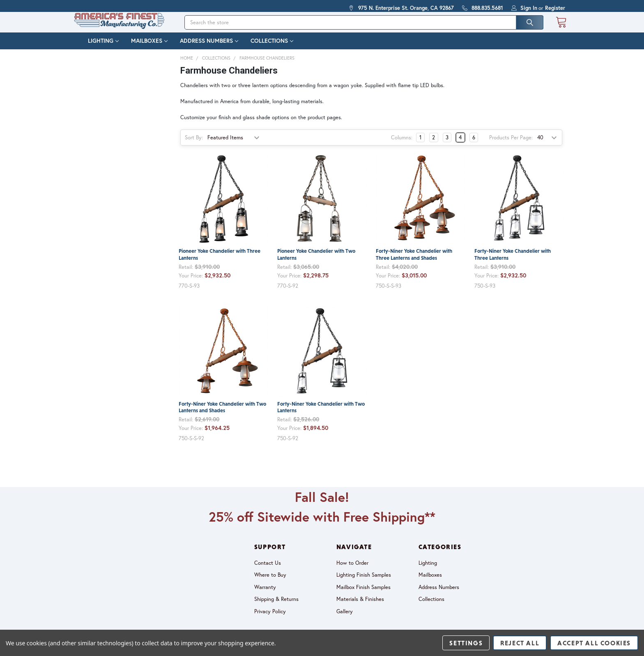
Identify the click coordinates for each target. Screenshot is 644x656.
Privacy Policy (270, 619)
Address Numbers (209, 49)
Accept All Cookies (594, 643)
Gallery (345, 619)
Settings (466, 643)
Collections (272, 49)
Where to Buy (270, 583)
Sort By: (194, 146)
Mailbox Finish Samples (363, 595)
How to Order (352, 571)
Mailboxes (149, 49)
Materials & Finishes (360, 607)
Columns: (402, 146)
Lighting (103, 49)
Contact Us (268, 571)
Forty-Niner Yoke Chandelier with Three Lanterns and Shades (414, 262)
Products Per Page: (511, 146)
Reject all (520, 643)
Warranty (265, 595)
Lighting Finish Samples (364, 583)
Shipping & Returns (276, 607)
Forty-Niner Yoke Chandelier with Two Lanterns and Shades (222, 415)
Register (555, 8)
